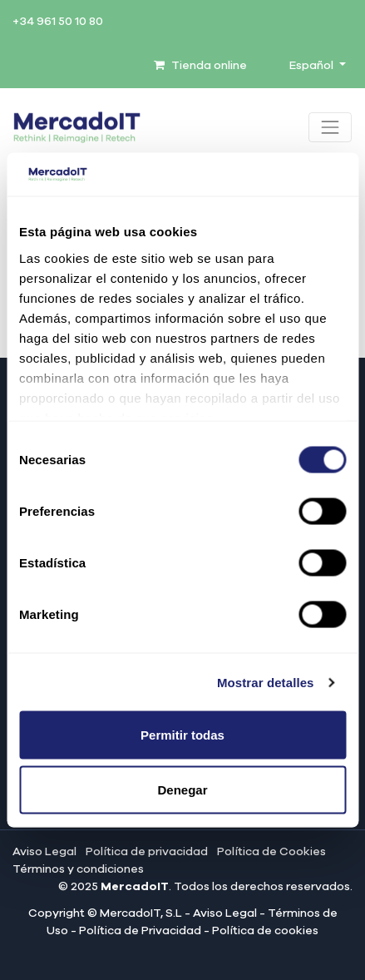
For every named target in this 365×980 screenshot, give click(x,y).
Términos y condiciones (78, 869)
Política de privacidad (147, 852)
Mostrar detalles (266, 682)
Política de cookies (265, 931)
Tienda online (200, 66)
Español (313, 66)
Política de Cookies (271, 852)
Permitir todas (182, 735)
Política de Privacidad (140, 931)
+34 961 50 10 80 (58, 22)
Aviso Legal (44, 852)
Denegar (182, 789)
